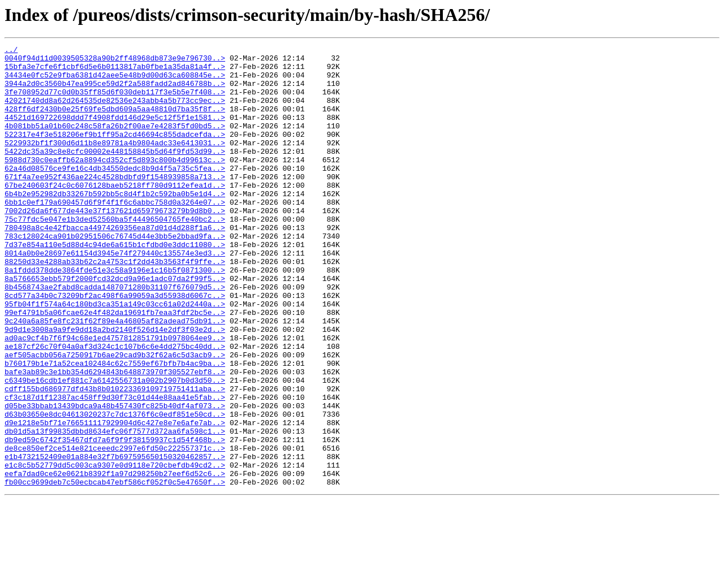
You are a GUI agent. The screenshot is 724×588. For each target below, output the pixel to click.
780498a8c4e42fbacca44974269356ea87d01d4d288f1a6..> (115, 265)
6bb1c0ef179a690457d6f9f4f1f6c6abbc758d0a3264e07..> (115, 234)
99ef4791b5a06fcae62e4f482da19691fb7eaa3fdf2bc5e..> (115, 366)
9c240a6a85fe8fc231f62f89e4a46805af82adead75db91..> (115, 377)
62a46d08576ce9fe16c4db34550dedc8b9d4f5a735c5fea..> (115, 193)
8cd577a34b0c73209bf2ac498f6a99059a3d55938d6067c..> (115, 346)
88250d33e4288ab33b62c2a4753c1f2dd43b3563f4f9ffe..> (115, 305)
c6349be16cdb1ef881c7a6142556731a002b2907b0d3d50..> (115, 448)
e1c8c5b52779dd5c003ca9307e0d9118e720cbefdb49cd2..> (115, 550)
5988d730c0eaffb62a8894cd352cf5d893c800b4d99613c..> (115, 183)
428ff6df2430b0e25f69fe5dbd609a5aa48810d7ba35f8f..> (115, 122)
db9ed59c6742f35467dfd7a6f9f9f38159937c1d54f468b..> (115, 519)
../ (11, 51)
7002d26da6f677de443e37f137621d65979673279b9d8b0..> (115, 244)
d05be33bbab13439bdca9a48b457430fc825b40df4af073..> (115, 478)
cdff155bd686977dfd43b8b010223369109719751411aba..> (115, 458)
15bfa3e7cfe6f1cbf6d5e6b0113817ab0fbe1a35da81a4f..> (115, 71)
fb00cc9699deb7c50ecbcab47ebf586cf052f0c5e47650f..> (115, 570)
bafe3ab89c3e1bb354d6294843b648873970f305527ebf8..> (115, 438)
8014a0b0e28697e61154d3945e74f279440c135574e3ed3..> (115, 295)
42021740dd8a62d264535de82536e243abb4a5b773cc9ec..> (115, 112)
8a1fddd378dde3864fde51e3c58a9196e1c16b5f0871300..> (115, 315)
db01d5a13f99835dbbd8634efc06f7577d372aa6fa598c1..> (115, 509)
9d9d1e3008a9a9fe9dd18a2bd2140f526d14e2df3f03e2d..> (115, 387)
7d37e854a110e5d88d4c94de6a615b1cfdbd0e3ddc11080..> (115, 285)
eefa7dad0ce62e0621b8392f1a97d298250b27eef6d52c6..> (115, 560)
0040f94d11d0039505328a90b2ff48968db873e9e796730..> (115, 61)
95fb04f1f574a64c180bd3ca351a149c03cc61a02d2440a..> (115, 356)
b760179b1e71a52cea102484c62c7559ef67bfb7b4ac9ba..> (115, 427)
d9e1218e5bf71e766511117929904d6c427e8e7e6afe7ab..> (115, 499)
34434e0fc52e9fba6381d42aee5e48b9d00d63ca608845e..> (115, 81)
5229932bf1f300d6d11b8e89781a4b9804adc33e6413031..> (115, 163)
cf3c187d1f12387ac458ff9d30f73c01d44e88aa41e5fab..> (115, 468)
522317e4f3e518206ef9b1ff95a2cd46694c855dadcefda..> (115, 153)
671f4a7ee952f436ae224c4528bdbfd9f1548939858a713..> (115, 204)
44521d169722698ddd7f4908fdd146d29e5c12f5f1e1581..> (115, 132)
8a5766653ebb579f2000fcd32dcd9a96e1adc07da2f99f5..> (115, 326)
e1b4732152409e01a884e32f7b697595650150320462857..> (115, 539)
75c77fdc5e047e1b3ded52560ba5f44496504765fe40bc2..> (115, 254)
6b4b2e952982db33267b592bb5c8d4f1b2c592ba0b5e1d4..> (115, 224)
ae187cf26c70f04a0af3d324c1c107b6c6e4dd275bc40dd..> (115, 407)
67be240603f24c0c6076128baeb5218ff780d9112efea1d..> (115, 214)
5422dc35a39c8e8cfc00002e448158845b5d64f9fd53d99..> (115, 173)
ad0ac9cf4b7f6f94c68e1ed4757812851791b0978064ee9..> (115, 397)
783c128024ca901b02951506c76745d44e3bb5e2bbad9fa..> (115, 275)
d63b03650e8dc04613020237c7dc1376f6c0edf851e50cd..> (115, 488)
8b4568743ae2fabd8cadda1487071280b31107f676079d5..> (115, 336)
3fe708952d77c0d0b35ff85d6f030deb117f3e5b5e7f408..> (115, 102)
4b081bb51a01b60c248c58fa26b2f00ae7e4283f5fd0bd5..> (115, 142)
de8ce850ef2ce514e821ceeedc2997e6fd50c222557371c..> (115, 529)
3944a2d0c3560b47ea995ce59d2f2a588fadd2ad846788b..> (115, 92)
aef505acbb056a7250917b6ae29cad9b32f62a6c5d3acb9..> (115, 417)
